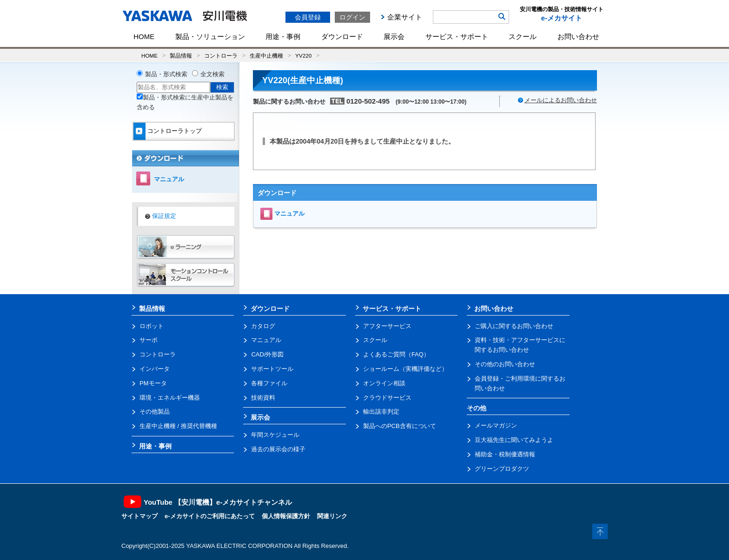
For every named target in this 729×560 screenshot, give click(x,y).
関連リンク (332, 516)
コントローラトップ (175, 131)
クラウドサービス (387, 398)
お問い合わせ (578, 36)
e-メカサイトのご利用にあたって (210, 516)
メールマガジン (496, 425)
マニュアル (289, 214)
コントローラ (221, 56)
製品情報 (181, 56)
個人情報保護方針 (286, 516)
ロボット (152, 326)
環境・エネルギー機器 (170, 398)
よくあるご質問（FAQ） (396, 354)
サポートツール (272, 369)
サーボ (149, 340)
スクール (523, 36)
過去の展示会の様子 (278, 449)
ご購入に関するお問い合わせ (514, 326)
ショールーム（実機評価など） (405, 369)
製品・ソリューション (210, 36)
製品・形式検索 (166, 74)
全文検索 (212, 74)
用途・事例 (283, 36)
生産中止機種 (266, 56)
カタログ (263, 326)
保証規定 (164, 216)
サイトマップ (139, 516)
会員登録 (308, 17)
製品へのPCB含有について (400, 426)
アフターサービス (387, 326)
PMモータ (153, 383)
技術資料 (263, 398)
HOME (144, 36)
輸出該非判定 (381, 412)
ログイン (352, 17)
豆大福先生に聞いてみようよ (514, 440)
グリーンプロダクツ (502, 469)
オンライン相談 (384, 383)
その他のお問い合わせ (505, 364)
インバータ (155, 369)
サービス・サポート (457, 36)
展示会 (394, 36)
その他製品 (155, 412)
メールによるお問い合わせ (561, 100)
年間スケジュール (275, 435)
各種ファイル (269, 383)
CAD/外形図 (267, 354)
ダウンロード (342, 36)
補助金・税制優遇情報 (505, 454)
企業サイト (405, 17)
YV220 (303, 56)
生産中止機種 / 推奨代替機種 (178, 426)
